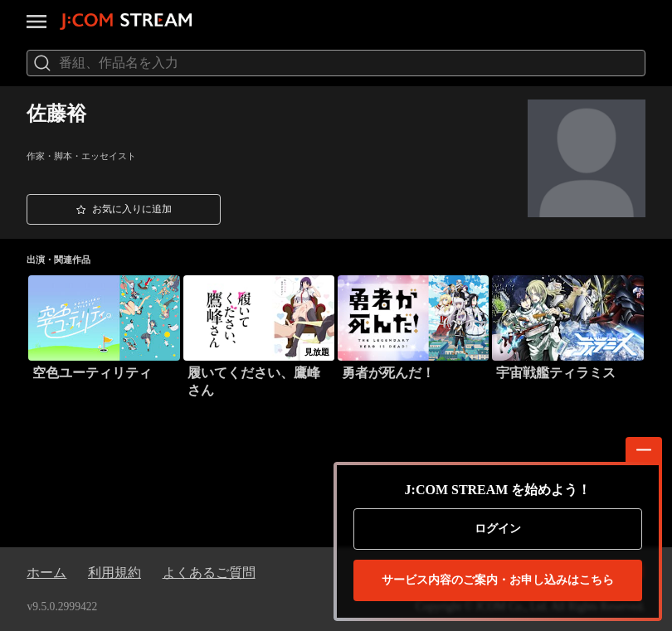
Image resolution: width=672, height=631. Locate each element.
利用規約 (114, 573)
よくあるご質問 (209, 573)
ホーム (46, 573)
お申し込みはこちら (498, 580)
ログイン (498, 529)
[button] (124, 210)
